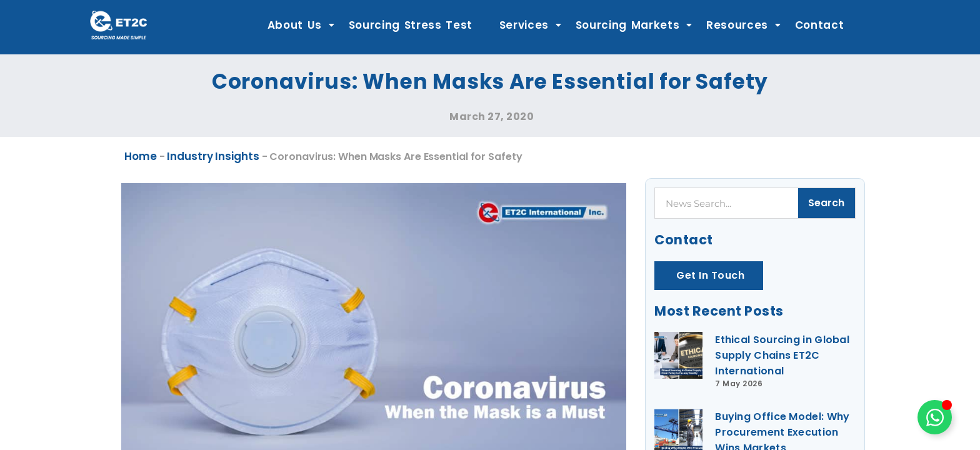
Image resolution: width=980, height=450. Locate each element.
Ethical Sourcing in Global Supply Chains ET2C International (782, 355)
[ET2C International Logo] (118, 25)
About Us (301, 25)
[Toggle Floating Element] (935, 417)
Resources (744, 25)
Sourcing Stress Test (411, 25)
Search (826, 203)
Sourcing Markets (634, 25)
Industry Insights (213, 156)
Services (531, 25)
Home (141, 156)
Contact (820, 25)
